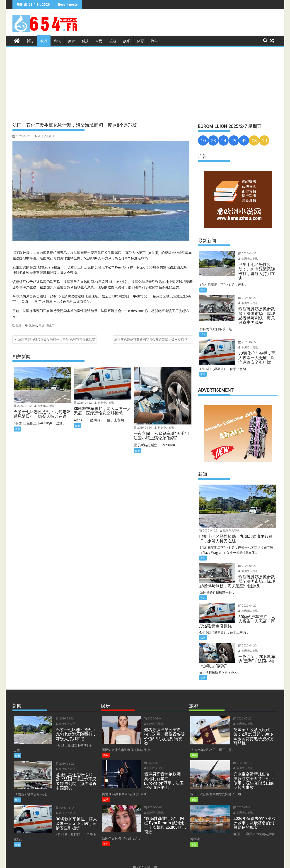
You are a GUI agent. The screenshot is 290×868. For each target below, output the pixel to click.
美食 (71, 41)
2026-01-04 (240, 797)
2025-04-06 (150, 797)
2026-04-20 (143, 428)
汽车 (154, 41)
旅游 (113, 41)
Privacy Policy (162, 862)
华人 (58, 41)
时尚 (99, 41)
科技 (85, 41)
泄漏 (42, 325)
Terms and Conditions (134, 862)
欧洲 (44, 41)
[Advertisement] (145, 82)
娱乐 (127, 41)
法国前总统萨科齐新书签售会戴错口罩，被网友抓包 (151, 339)
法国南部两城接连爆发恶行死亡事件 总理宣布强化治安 (57, 339)
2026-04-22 (23, 406)
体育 (140, 41)
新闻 (30, 41)
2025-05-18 (150, 758)
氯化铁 (33, 325)
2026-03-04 (150, 718)
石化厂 (50, 325)
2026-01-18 (240, 753)
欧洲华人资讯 (44, 136)
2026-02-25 (240, 718)
